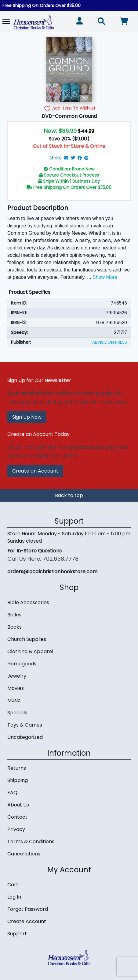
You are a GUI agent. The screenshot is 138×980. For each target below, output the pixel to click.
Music (14, 700)
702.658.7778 (61, 559)
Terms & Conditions (31, 842)
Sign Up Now (27, 417)
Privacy (16, 829)
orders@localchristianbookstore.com (52, 572)
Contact (17, 817)
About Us (18, 805)
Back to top (69, 495)
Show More (105, 277)
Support (17, 934)
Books (15, 627)
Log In (14, 897)
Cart (13, 885)
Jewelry (17, 676)
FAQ (12, 793)
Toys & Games (25, 725)
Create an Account (35, 471)
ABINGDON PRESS (110, 342)
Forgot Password (28, 909)
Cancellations (24, 854)
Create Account (27, 921)
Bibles (14, 615)
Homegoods (22, 664)
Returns (17, 768)
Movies (16, 688)
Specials (17, 713)
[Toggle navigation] (6, 21)
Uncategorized (25, 737)
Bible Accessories (28, 602)
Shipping (18, 780)
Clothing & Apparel (30, 651)
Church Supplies (27, 639)
